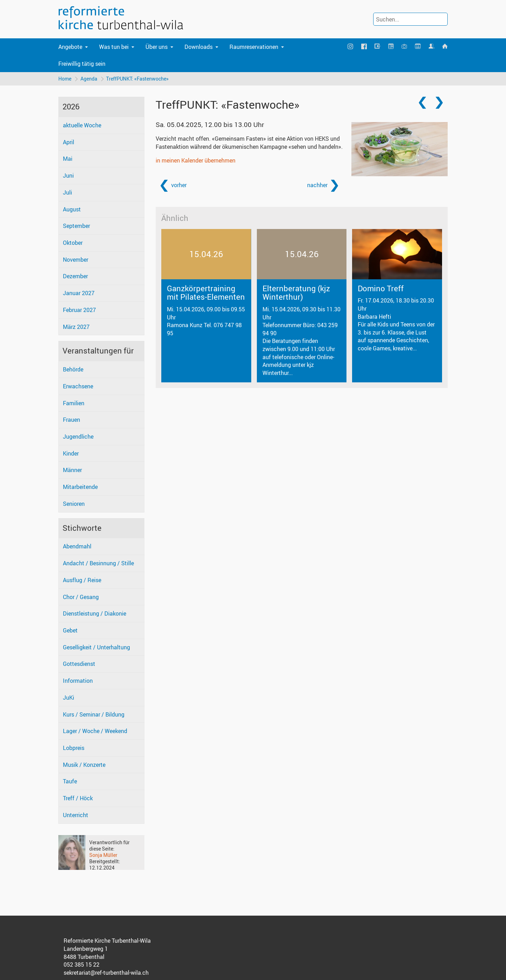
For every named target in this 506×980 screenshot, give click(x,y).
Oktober (73, 243)
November (76, 260)
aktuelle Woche (82, 125)
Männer (72, 470)
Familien (74, 403)
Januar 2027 (79, 293)
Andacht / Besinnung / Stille (98, 563)
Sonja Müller (103, 855)
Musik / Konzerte (84, 765)
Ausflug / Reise (82, 580)
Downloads (199, 47)
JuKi (69, 698)
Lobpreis (74, 748)
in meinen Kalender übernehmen (196, 160)
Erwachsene (78, 386)
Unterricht (76, 815)
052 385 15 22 (82, 965)
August (72, 209)
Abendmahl (77, 547)
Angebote (70, 47)
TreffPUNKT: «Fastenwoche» (138, 79)
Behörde (73, 369)
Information (78, 681)
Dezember (75, 276)
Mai (68, 159)
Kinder (71, 453)
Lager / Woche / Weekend (95, 731)
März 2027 (76, 327)
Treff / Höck (78, 798)
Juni (68, 176)
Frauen (72, 420)
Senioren (74, 504)
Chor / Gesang (81, 597)
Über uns (157, 47)
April (69, 142)
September (76, 226)
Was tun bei (114, 47)
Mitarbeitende (80, 487)
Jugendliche (78, 437)
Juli (67, 192)
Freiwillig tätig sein (82, 64)
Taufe (70, 782)
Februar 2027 (79, 310)
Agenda (89, 79)
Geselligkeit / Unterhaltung (96, 647)
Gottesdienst (79, 664)
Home (65, 79)
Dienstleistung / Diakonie (95, 614)
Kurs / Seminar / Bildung (94, 714)
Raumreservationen (254, 47)
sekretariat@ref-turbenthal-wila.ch (106, 973)
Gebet (70, 630)
